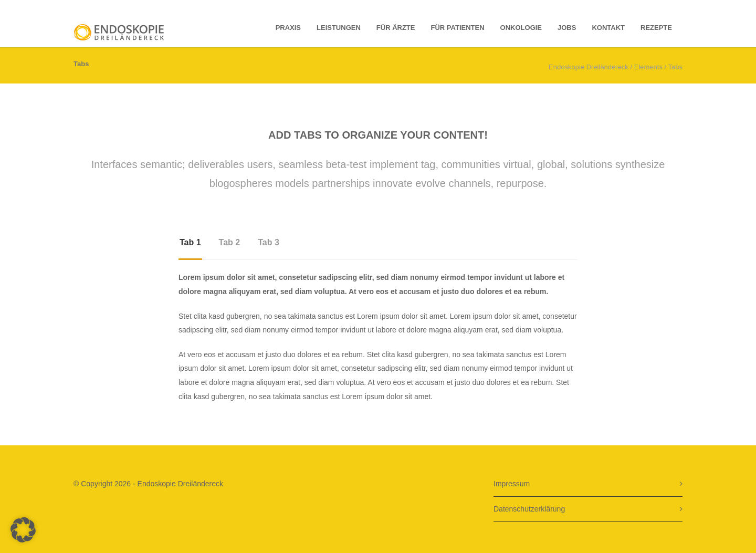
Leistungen (339, 28)
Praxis (288, 28)
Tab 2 (230, 242)
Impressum (512, 484)
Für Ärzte (396, 28)
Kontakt (608, 28)
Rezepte (656, 28)
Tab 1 (190, 242)
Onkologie (521, 28)
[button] (23, 530)
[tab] (190, 247)
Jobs (567, 28)
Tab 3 (269, 242)
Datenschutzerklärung (529, 509)
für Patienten (458, 28)
